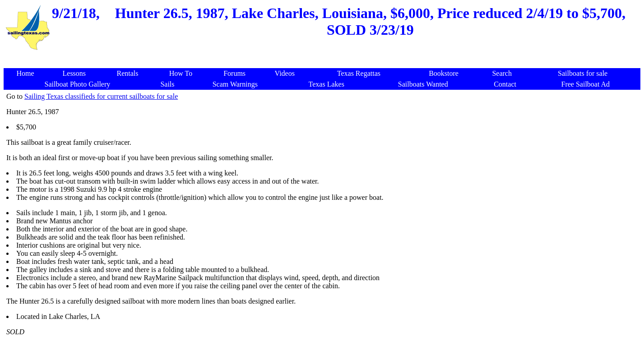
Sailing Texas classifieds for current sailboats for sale (101, 96)
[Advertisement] (324, 56)
